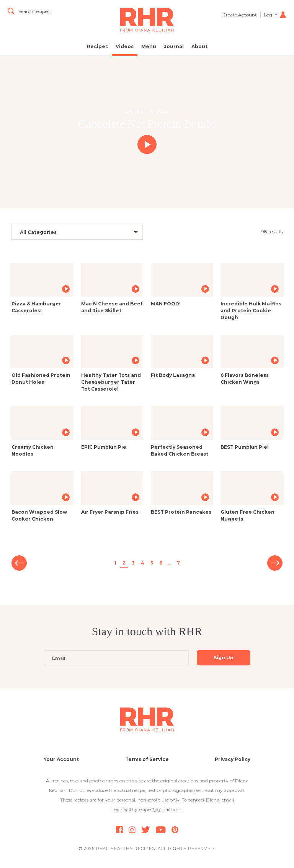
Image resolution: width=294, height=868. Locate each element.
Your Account (61, 759)
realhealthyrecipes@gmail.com (147, 809)
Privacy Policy (233, 759)
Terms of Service (147, 759)
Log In (275, 15)
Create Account (240, 15)
